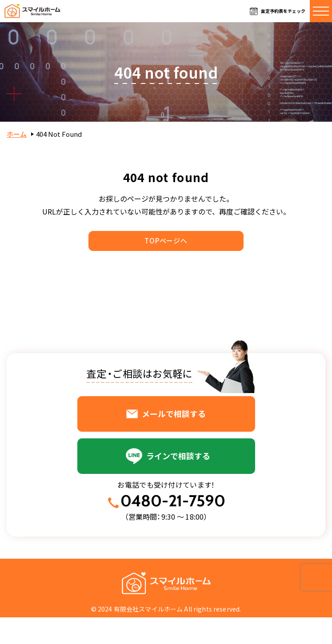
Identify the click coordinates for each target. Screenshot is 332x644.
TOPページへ (166, 241)
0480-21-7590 (173, 501)
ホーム (17, 134)
